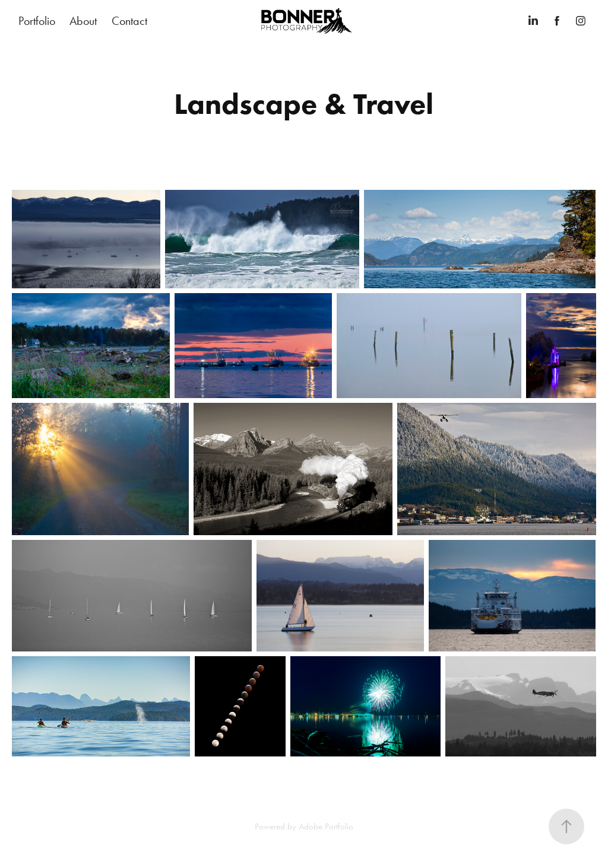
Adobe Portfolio (326, 826)
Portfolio (37, 21)
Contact (129, 21)
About (83, 21)
